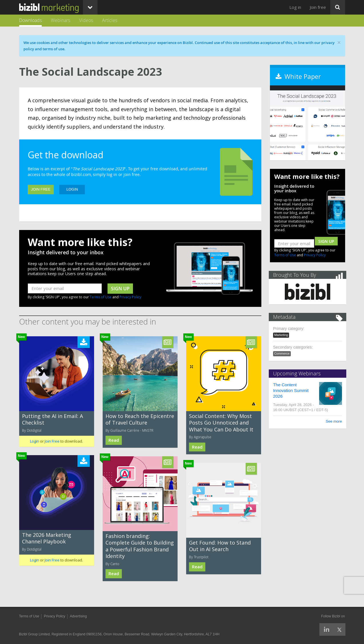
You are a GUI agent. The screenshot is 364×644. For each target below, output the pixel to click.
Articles (110, 20)
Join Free (41, 189)
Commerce (283, 353)
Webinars (60, 20)
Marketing (282, 335)
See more (333, 421)
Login (72, 189)
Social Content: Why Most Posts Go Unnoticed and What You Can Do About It (221, 423)
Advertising (78, 616)
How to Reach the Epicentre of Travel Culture (140, 419)
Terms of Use (101, 297)
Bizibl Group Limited (34, 634)
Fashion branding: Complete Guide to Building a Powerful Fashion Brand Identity (140, 546)
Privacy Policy (130, 297)
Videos (86, 20)
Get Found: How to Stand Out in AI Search (220, 546)
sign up (120, 289)
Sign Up (326, 241)
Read (114, 440)
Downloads (30, 20)
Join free (318, 7)
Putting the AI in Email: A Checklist (52, 419)
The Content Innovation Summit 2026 (292, 391)
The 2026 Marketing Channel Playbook (47, 538)
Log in (295, 7)
